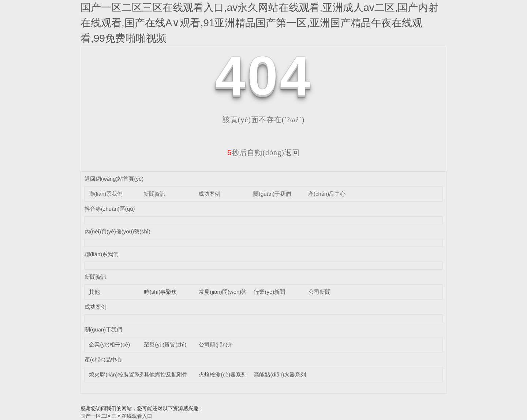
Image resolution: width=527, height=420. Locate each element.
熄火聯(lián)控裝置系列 (117, 374)
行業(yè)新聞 (269, 292)
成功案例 (209, 194)
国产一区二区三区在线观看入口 (116, 416)
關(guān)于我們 (272, 194)
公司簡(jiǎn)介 (216, 344)
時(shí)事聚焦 (160, 292)
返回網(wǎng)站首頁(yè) (114, 179)
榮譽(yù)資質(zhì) (165, 344)
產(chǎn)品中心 (327, 194)
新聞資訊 (154, 194)
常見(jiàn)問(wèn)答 (223, 292)
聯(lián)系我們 (106, 194)
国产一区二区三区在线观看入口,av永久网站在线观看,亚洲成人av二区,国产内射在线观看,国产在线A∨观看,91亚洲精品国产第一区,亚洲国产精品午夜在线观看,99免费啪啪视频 (259, 23)
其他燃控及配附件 (166, 374)
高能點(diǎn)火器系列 (280, 374)
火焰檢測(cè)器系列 (223, 374)
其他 (94, 292)
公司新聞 (319, 292)
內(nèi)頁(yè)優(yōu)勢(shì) (117, 231)
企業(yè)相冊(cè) (109, 344)
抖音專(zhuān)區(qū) (110, 209)
